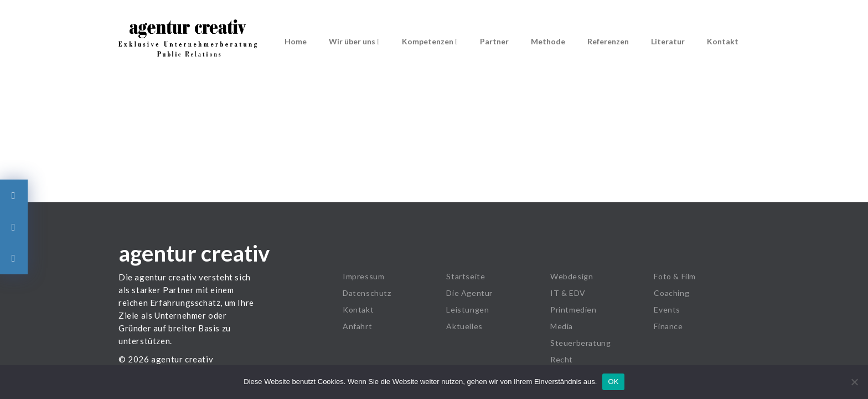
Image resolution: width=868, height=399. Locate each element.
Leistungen (467, 310)
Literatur (668, 41)
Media (562, 326)
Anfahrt (357, 326)
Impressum (363, 276)
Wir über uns (354, 41)
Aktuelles (464, 326)
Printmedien (573, 310)
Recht (562, 359)
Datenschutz (367, 293)
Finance (668, 326)
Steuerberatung (580, 343)
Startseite (466, 276)
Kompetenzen (430, 41)
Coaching (671, 293)
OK (613, 382)
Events (667, 310)
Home (296, 41)
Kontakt (723, 41)
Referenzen (608, 41)
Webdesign (572, 276)
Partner (494, 41)
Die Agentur (469, 293)
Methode (548, 41)
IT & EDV (568, 293)
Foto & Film (675, 276)
